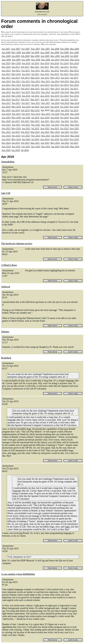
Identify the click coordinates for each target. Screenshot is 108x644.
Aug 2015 (6, 92)
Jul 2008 (35, 52)
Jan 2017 (16, 99)
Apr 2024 (6, 139)
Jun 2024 (26, 139)
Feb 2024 (65, 136)
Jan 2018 (55, 103)
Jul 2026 (25, 150)
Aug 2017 (6, 103)
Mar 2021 (35, 121)
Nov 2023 (36, 136)
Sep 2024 (55, 139)
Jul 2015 (74, 89)
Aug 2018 (45, 107)
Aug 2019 (6, 114)
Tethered (6, 287)
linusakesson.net (42, 12)
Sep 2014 (55, 85)
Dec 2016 (6, 99)
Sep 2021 (16, 125)
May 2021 (55, 121)
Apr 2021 (45, 121)
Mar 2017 (35, 99)
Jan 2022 (55, 125)
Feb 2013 (25, 78)
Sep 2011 (16, 71)
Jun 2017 (65, 99)
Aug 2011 (6, 71)
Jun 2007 (6, 49)
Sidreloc (5, 332)
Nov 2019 (36, 114)
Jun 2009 (65, 56)
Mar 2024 (75, 136)
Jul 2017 (74, 99)
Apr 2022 (6, 128)
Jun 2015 (65, 89)
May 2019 (55, 110)
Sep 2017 (16, 103)
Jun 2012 (26, 74)
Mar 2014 (75, 81)
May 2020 (16, 118)
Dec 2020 (6, 121)
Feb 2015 (25, 89)
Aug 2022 (45, 128)
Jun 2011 (65, 67)
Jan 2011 (16, 67)
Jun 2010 (26, 63)
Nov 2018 (74, 107)
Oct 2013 (26, 81)
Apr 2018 (6, 107)
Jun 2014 (26, 85)
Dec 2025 (46, 147)
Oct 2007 (26, 49)
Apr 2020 (6, 118)
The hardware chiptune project (17, 243)
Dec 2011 (45, 71)
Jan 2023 (16, 132)
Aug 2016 (45, 96)
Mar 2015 (35, 89)
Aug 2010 (45, 63)
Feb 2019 (25, 110)
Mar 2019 (35, 110)
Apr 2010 (6, 63)
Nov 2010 (74, 63)
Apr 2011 (45, 67)
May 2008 (16, 52)
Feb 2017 (25, 99)
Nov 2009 (36, 60)
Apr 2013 (45, 78)
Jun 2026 (16, 150)
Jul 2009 (74, 56)
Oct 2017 (26, 103)
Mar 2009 (35, 56)
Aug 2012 (45, 74)
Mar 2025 (35, 143)
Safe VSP (6, 193)
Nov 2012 (74, 74)
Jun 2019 (65, 110)
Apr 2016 (6, 96)
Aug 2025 (6, 147)
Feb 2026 (65, 147)
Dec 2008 (6, 56)
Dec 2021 (46, 125)
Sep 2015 (16, 92)
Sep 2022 (55, 128)
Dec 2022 (6, 132)
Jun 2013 (65, 78)
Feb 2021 (25, 121)
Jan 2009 (16, 56)
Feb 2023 (25, 132)
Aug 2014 (45, 85)
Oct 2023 (26, 136)
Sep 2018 (55, 107)
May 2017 (55, 99)
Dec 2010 (6, 67)
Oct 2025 (26, 147)
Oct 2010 (64, 63)
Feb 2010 (65, 60)
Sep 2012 (55, 74)
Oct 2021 (26, 125)
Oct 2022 (64, 128)
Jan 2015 (16, 89)
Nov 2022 (74, 128)
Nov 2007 (35, 49)
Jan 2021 (16, 121)
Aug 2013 (6, 81)
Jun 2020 (26, 118)
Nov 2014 (74, 85)
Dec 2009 (46, 60)
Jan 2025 (16, 143)
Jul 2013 (74, 78)
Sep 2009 (16, 60)
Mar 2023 (35, 132)
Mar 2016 (75, 92)
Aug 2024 (45, 139)
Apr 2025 (45, 143)
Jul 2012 (35, 74)
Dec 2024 (6, 143)
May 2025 (55, 143)
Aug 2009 (6, 60)
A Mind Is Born (9, 265)
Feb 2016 (65, 92)
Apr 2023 (45, 132)
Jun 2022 (26, 128)
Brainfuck (6, 358)
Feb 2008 (64, 49)
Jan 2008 (55, 49)
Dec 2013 (46, 81)
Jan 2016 (55, 92)
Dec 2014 (6, 89)
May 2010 (16, 63)
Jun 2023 (65, 132)
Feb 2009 (25, 56)
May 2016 (16, 96)
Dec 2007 (45, 49)
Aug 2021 (6, 125)
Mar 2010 (75, 60)
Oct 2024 (64, 139)
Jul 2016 (35, 96)
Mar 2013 (35, 78)
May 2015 (55, 89)
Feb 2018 (65, 103)
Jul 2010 (35, 63)
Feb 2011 (25, 67)
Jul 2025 (74, 143)
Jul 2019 (74, 110)
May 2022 (16, 128)
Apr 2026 (6, 150)
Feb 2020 (65, 114)
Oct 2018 (64, 107)
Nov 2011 (35, 71)
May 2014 (16, 85)
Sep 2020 (55, 118)
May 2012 (16, 74)
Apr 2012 (6, 74)
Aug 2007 (16, 49)
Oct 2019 (26, 114)
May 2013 (55, 78)
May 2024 (16, 139)
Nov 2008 (74, 52)
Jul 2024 (35, 139)
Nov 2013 (36, 81)
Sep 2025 (16, 147)
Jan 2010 (55, 60)
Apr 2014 (6, 85)
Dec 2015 (46, 92)
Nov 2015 (36, 92)
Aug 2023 (6, 136)
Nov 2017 (36, 103)
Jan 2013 (16, 78)
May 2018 (16, 107)
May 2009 (55, 56)
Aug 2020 (45, 118)
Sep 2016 (55, 96)
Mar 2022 (75, 125)
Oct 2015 (26, 92)
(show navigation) (42, 14)
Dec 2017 (46, 103)
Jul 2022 (35, 128)
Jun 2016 (26, 96)
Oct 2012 (64, 74)
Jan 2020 (55, 114)
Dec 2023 (46, 136)
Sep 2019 (16, 114)
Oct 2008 (64, 52)
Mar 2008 (74, 49)
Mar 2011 (35, 67)
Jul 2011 (74, 67)
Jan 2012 (55, 71)
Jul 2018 (35, 107)
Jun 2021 (65, 121)
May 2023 (55, 132)
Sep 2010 (55, 63)
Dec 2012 (6, 78)
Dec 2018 (6, 110)
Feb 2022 (65, 125)
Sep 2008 (55, 52)
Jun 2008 (26, 52)
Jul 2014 (35, 85)
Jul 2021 (74, 121)
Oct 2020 (64, 118)
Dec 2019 (46, 114)
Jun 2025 (65, 143)
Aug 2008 (45, 52)
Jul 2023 (74, 132)
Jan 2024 (55, 136)
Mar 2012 (74, 71)
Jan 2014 (55, 81)
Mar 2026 (75, 147)
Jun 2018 (26, 107)
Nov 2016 (74, 96)
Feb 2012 (64, 71)
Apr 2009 (45, 56)
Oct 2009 (26, 60)
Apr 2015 (45, 89)
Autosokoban (8, 162)
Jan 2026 (55, 147)
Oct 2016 (64, 96)
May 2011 (55, 67)
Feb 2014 (65, 81)
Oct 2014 (64, 85)
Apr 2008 (6, 52)
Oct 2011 (26, 71)
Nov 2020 (74, 118)
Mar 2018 (75, 103)
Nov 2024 (74, 139)
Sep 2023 (16, 136)
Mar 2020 (75, 114)
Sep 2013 (16, 81)
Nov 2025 (36, 147)
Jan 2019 (16, 110)
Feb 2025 (25, 143)
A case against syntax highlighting (18, 574)
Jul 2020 (35, 118)
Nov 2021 (36, 125)
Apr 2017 (45, 99)
